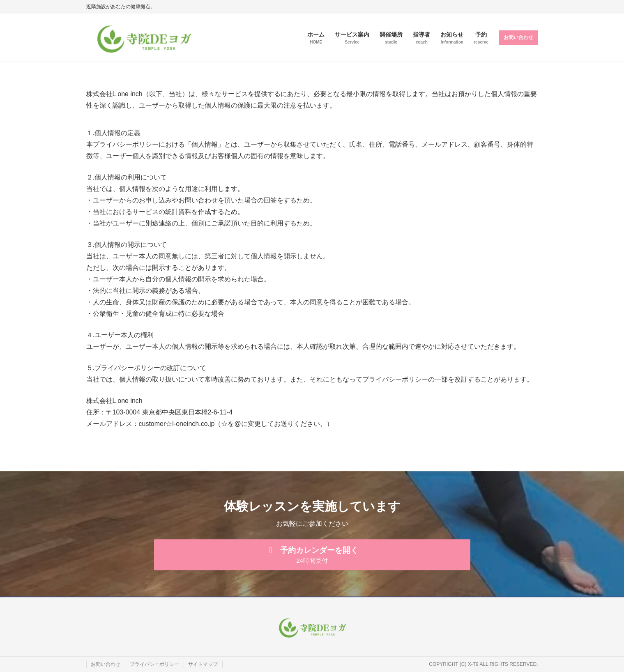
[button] (312, 554)
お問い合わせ (518, 37)
